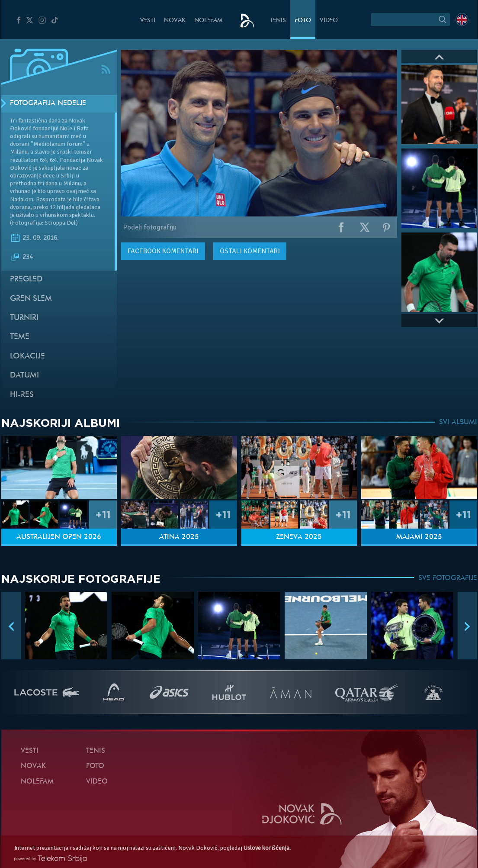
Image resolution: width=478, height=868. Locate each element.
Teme (20, 337)
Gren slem (31, 299)
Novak (175, 21)
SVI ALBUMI (458, 423)
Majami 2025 (419, 537)
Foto (303, 21)
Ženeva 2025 (299, 537)
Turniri (24, 318)
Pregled (26, 279)
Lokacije (27, 357)
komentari (163, 251)
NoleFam (208, 21)
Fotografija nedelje (48, 103)
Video (329, 21)
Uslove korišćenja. (267, 848)
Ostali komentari (250, 251)
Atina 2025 (179, 537)
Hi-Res (22, 395)
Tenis (278, 21)
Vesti (148, 21)
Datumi (24, 376)
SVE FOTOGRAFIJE (448, 578)
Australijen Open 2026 (59, 537)
